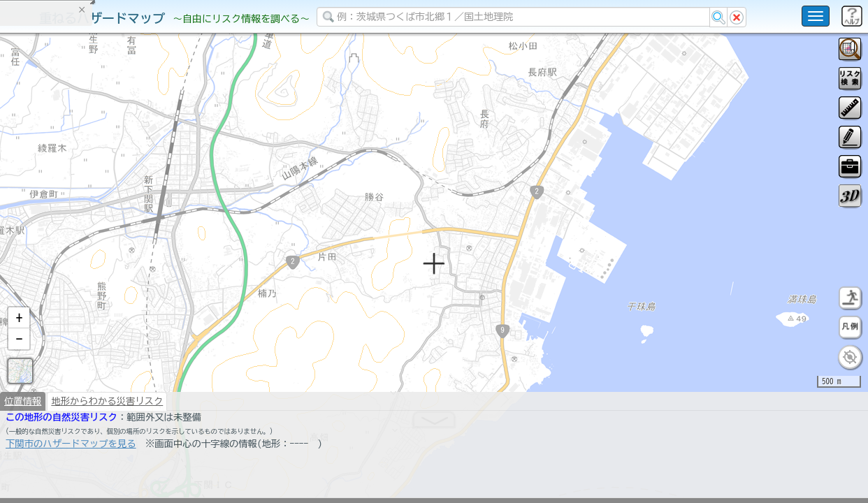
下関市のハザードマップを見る (71, 480)
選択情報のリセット (147, 275)
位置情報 (23, 437)
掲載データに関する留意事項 (77, 238)
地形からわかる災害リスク (107, 437)
